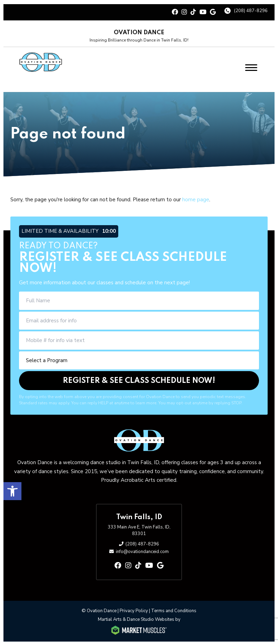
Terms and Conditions (174, 610)
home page (196, 199)
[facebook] (175, 12)
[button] (12, 489)
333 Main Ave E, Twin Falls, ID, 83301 (139, 530)
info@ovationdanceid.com (142, 551)
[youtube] (203, 12)
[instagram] (184, 12)
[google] (213, 12)
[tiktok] (193, 12)
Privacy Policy (134, 610)
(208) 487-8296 (251, 10)
